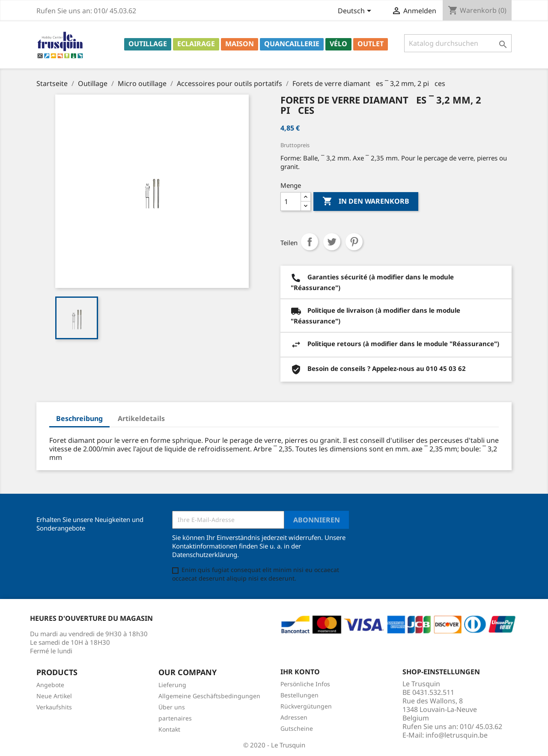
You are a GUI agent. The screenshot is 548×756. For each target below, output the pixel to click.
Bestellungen (299, 695)
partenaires (175, 718)
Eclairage (196, 44)
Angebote (50, 685)
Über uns (172, 707)
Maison (240, 44)
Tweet (332, 242)
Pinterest (354, 242)
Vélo (338, 44)
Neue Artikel (54, 696)
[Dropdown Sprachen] (356, 12)
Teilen (310, 242)
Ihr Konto (300, 672)
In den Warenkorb (366, 202)
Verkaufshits (54, 707)
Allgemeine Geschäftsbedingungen (209, 696)
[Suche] (458, 43)
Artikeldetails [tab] (141, 418)
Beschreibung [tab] (79, 418)
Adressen (294, 717)
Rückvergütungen (306, 706)
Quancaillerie (292, 44)
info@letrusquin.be (457, 735)
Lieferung (172, 685)
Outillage (148, 44)
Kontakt (169, 729)
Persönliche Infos (305, 684)
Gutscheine (297, 728)
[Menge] (291, 202)
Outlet (371, 44)
